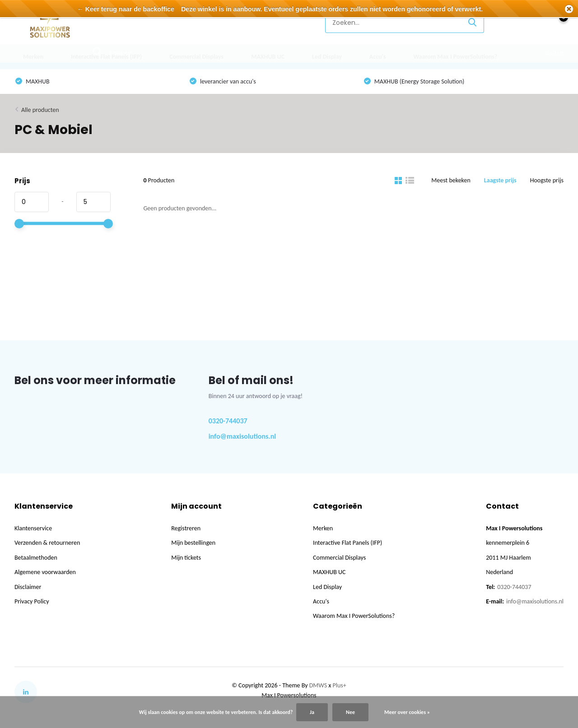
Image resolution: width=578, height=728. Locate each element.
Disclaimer (28, 587)
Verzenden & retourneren (47, 543)
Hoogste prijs (547, 180)
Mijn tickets (186, 558)
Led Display (327, 57)
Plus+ (340, 685)
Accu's (378, 57)
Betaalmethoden (36, 558)
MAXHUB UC (268, 57)
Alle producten (40, 110)
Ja (312, 712)
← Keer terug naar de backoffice (126, 9)
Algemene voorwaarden (45, 572)
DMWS (318, 685)
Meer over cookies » (407, 712)
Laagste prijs (500, 180)
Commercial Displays (196, 57)
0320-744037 (228, 421)
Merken (33, 57)
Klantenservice (287, 22)
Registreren (186, 528)
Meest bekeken (451, 180)
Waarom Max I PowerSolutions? (455, 57)
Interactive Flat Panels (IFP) (106, 57)
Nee (350, 712)
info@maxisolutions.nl (242, 436)
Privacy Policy (32, 601)
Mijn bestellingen (193, 543)
